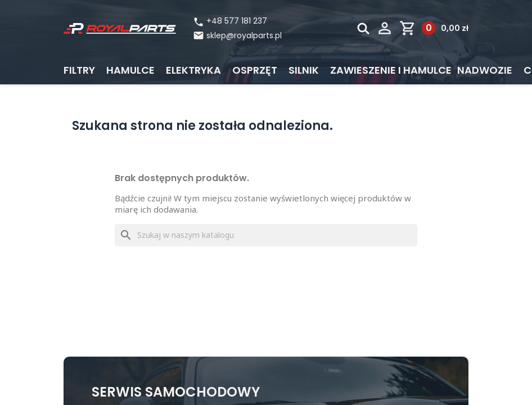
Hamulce (130, 70)
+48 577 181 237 (230, 21)
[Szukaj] (266, 235)
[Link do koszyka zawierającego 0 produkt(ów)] (434, 28)
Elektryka (193, 70)
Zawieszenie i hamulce (391, 70)
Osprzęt (255, 70)
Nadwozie (485, 70)
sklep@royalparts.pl (244, 35)
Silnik (304, 70)
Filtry (79, 70)
